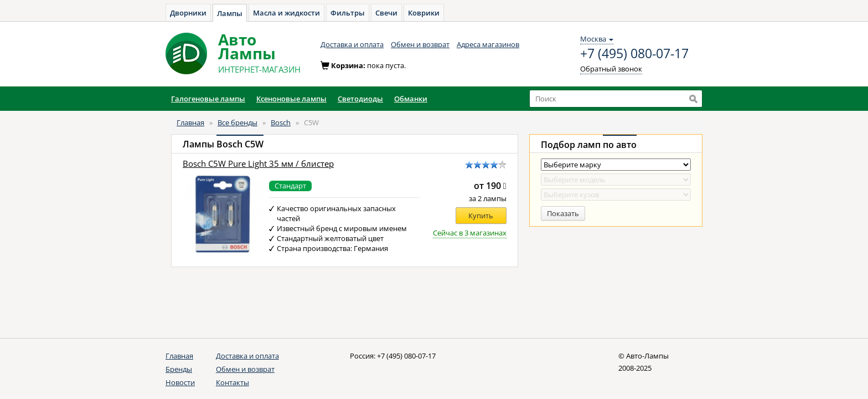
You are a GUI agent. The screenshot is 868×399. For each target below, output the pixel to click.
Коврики (424, 13)
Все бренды (237, 122)
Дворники (188, 13)
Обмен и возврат (420, 44)
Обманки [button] (411, 99)
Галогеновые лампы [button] (208, 99)
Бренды (179, 369)
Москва (597, 39)
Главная (190, 122)
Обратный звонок (611, 69)
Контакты (232, 382)
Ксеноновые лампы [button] (291, 99)
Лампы (230, 13)
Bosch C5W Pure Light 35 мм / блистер (258, 164)
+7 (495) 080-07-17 (634, 54)
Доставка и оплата (352, 44)
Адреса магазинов (488, 44)
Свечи (386, 13)
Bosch (281, 122)
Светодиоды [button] (360, 99)
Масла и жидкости (286, 13)
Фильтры (348, 13)
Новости (180, 382)
